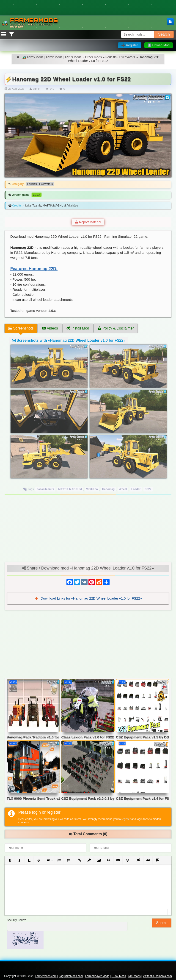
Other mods (93, 57)
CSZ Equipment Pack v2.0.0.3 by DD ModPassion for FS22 (88, 799)
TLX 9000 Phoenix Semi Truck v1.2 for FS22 (33, 799)
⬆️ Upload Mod (159, 45)
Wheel (123, 489)
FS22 (148, 489)
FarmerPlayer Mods (97, 976)
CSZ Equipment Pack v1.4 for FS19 (143, 799)
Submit (162, 923)
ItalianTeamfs (45, 489)
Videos (50, 328)
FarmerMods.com (46, 976)
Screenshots (21, 328)
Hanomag (109, 489)
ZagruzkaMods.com (71, 976)
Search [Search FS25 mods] (164, 34)
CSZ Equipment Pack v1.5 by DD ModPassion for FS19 (143, 737)
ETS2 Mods (119, 976)
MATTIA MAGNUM (70, 489)
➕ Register (130, 45)
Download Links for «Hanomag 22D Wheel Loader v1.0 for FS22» (91, 598)
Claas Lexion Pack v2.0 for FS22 (87, 737)
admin (37, 89)
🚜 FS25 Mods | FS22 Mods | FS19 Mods (52, 57)
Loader (136, 489)
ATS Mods (134, 976)
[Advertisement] (88, 530)
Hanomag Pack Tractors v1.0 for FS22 (33, 737)
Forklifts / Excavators (120, 57)
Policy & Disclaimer (116, 328)
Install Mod (78, 328)
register (126, 819)
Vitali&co (92, 489)
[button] (10, 860)
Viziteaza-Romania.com (157, 976)
